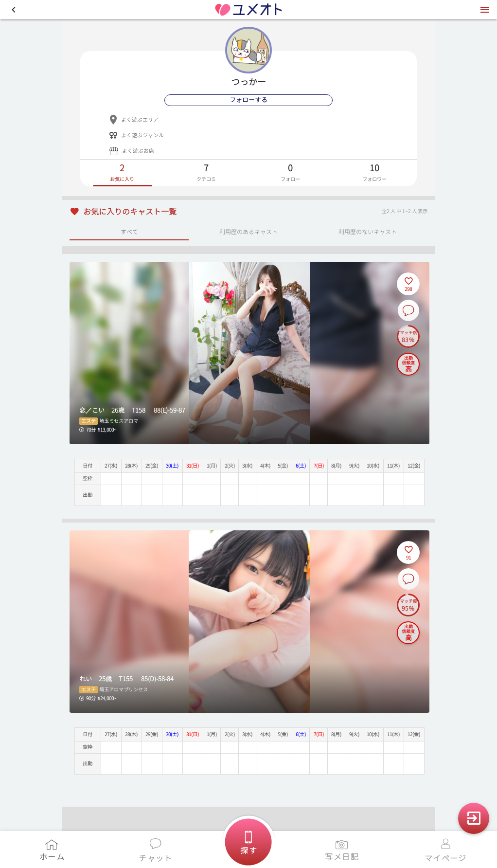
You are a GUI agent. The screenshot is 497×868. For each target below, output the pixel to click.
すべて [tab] (129, 231)
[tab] (122, 173)
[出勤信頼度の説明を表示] (408, 364)
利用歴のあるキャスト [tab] (248, 231)
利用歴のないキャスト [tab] (368, 231)
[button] (14, 10)
